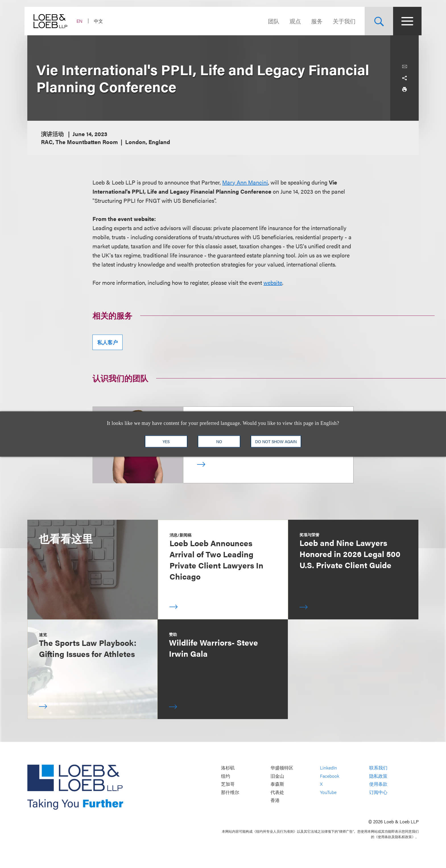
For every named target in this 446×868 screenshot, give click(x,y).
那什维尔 (230, 792)
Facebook (330, 776)
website (273, 282)
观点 (292, 21)
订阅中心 (378, 792)
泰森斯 (277, 784)
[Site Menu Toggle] (404, 21)
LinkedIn (329, 768)
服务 (314, 21)
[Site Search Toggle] (376, 21)
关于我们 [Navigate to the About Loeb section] (341, 21)
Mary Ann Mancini (245, 182)
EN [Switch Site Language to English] (82, 21)
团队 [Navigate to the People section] (271, 21)
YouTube (328, 792)
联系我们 (378, 768)
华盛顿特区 (282, 768)
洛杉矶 (228, 768)
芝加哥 (228, 784)
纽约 (226, 776)
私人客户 (108, 342)
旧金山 (277, 776)
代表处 (277, 792)
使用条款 (378, 784)
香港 (275, 800)
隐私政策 (378, 776)
